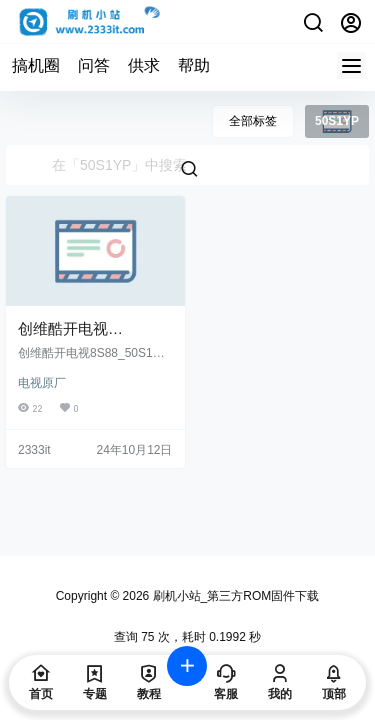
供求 (144, 65)
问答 (94, 65)
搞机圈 (36, 65)
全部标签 (253, 121)
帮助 (194, 65)
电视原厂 (42, 383)
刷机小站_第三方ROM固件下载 (234, 596)
